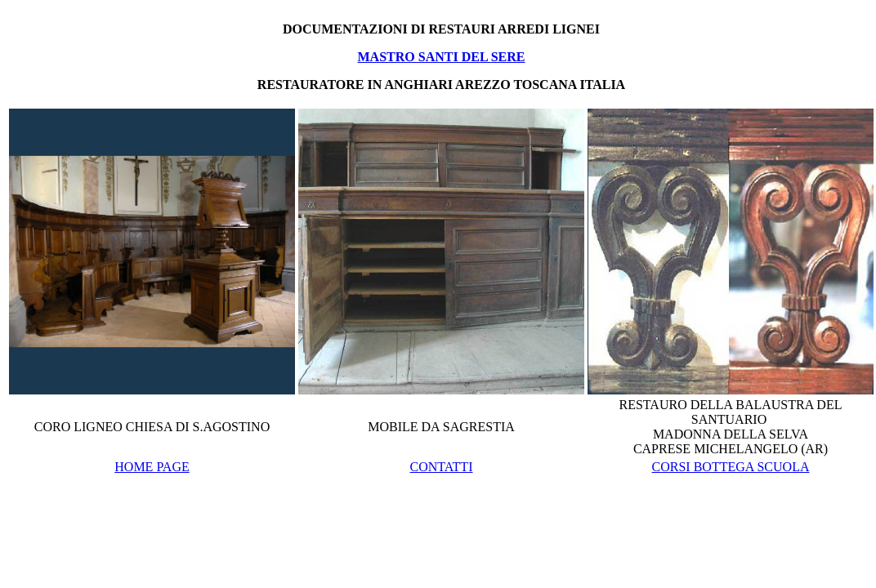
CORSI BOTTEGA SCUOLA (731, 467)
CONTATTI (442, 467)
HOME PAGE (152, 467)
